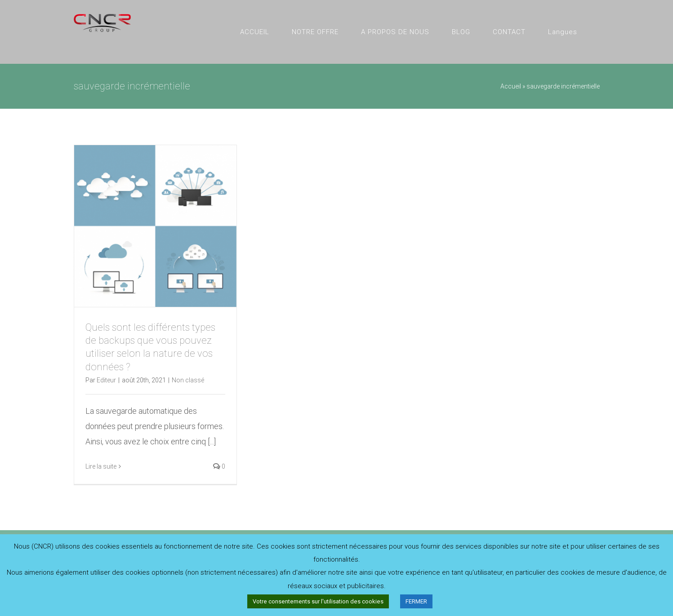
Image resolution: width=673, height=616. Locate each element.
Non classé (188, 380)
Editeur (106, 380)
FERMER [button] (416, 601)
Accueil (511, 86)
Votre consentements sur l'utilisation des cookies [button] (318, 601)
